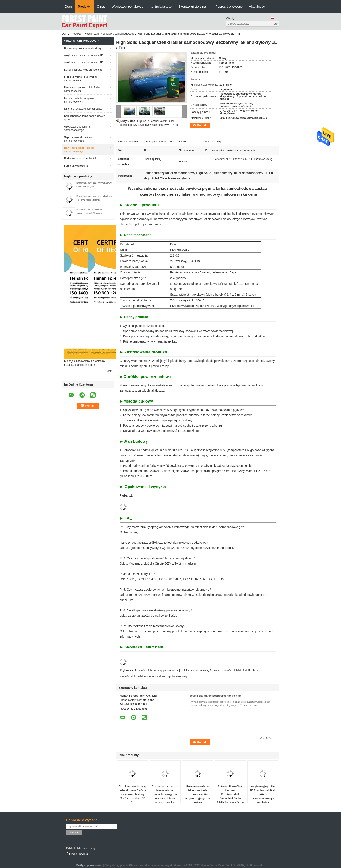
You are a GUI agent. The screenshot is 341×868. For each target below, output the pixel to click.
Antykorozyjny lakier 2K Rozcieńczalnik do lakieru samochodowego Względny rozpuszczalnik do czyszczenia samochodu (263, 800)
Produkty (84, 6)
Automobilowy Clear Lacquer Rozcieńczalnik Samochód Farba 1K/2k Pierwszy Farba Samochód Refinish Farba (230, 798)
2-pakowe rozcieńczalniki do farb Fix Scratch (235, 671)
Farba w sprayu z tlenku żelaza (82, 159)
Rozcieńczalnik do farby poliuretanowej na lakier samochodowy (171, 671)
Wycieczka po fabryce (127, 6)
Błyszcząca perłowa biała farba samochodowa (82, 89)
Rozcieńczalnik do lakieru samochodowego (109, 34)
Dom (68, 6)
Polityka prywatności (89, 865)
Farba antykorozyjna (76, 166)
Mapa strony (86, 848)
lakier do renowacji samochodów (83, 109)
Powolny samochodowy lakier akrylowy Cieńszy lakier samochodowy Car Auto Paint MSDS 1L (132, 794)
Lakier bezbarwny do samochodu (83, 70)
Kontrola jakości (161, 6)
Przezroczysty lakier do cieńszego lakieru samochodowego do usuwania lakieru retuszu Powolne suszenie (165, 796)
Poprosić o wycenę (229, 6)
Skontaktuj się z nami (194, 6)
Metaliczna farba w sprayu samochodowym (79, 100)
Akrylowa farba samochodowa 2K (84, 63)
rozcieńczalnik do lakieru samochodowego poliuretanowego (154, 676)
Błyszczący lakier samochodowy (83, 48)
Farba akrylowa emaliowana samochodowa (80, 79)
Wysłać (74, 832)
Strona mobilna (77, 854)
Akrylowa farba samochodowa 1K (84, 55)
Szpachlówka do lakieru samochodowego (78, 139)
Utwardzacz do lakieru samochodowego (77, 128)
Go (276, 24)
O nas (101, 6)
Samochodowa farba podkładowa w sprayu (85, 118)
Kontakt (202, 125)
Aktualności (257, 6)
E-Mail (71, 848)
